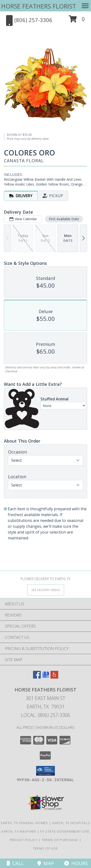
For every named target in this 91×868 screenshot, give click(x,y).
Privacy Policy (24, 840)
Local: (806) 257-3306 (46, 715)
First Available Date (64, 219)
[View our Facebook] (37, 677)
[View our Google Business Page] (46, 677)
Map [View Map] (46, 863)
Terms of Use (46, 848)
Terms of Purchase (60, 840)
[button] (77, 21)
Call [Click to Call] (15, 863)
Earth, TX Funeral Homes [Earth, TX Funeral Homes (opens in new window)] (25, 823)
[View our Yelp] (54, 677)
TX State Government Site (65, 831)
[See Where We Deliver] (46, 590)
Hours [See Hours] (76, 863)
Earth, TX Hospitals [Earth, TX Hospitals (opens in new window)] (71, 823)
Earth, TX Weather (19, 831)
